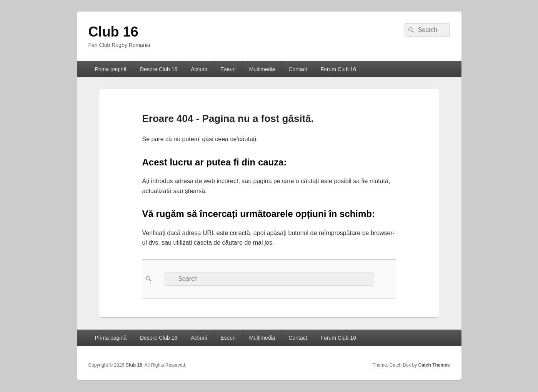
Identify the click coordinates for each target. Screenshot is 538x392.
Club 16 (113, 32)
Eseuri (228, 69)
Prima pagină (111, 69)
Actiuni (199, 69)
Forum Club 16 (339, 69)
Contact (298, 69)
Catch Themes (434, 365)
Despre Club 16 (159, 69)
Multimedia (262, 69)
